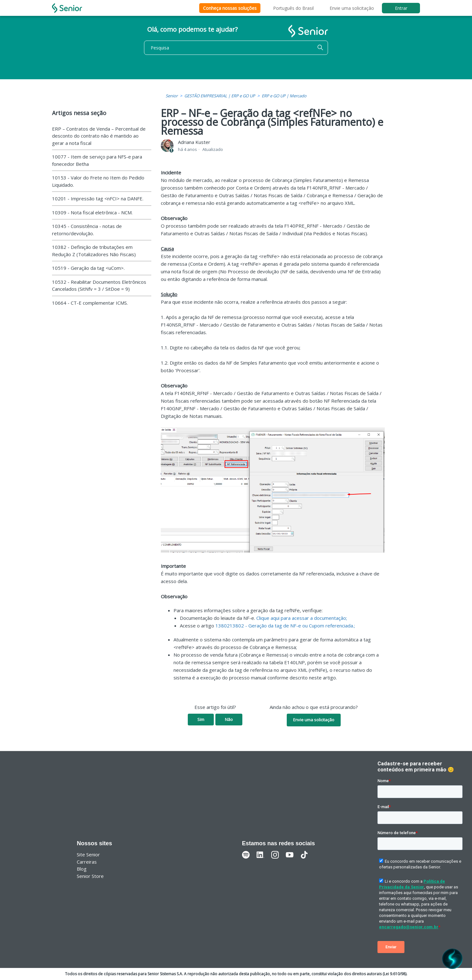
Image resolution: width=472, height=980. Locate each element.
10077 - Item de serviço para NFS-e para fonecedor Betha (97, 160)
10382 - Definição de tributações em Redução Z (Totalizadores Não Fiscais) (94, 251)
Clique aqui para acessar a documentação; (302, 618)
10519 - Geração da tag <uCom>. (88, 268)
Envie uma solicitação (352, 8)
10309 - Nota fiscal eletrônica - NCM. (92, 212)
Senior (172, 96)
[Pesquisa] (236, 48)
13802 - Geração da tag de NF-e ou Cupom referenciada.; (292, 626)
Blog (82, 869)
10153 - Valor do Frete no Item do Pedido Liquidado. (98, 181)
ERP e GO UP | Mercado (284, 96)
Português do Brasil (293, 8)
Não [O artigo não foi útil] (229, 719)
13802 (223, 626)
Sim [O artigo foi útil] (201, 719)
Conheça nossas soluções (230, 8)
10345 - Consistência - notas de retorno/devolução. (87, 230)
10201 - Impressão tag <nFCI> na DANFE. (98, 198)
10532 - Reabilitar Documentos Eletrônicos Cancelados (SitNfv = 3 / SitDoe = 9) (99, 286)
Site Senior (88, 854)
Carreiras (87, 862)
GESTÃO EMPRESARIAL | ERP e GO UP (220, 96)
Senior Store (90, 876)
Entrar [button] (401, 8)
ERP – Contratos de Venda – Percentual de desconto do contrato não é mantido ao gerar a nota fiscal (99, 136)
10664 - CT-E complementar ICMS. (90, 303)
